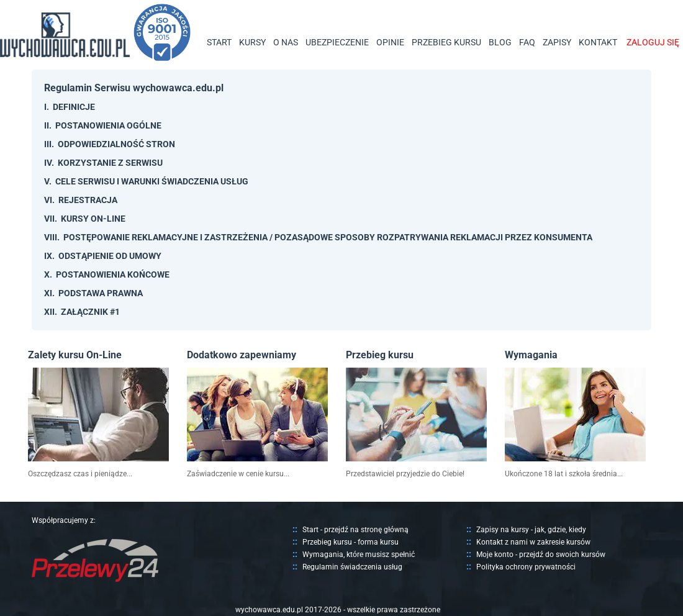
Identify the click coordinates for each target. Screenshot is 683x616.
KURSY (252, 42)
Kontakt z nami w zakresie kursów (533, 542)
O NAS (286, 42)
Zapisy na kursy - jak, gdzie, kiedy (531, 530)
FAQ (527, 42)
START (219, 42)
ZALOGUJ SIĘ (653, 42)
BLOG (500, 42)
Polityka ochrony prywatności (526, 567)
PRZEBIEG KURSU (446, 42)
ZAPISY (557, 42)
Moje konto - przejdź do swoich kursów (541, 555)
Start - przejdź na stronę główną (355, 530)
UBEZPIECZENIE (337, 42)
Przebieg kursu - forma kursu (351, 542)
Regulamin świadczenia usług (352, 567)
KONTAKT (598, 42)
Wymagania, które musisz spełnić (359, 555)
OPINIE (390, 42)
